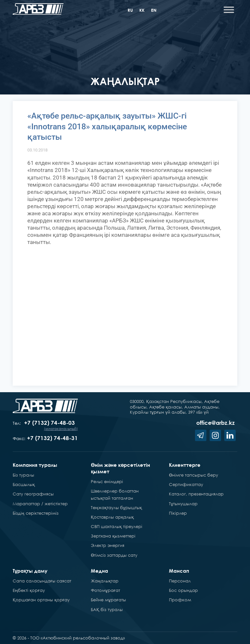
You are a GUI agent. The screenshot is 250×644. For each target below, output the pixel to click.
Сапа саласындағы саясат (42, 581)
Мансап (179, 571)
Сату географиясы (33, 494)
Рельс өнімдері (107, 481)
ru (130, 10)
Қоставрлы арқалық (112, 517)
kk (142, 10)
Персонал (180, 581)
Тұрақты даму (30, 571)
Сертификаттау (186, 484)
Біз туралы (23, 475)
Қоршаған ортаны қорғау (41, 600)
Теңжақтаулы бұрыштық (116, 508)
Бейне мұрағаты (108, 600)
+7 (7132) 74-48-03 (49, 423)
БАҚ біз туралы (107, 609)
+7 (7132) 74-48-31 (52, 438)
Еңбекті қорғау (29, 590)
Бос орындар (183, 590)
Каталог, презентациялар (196, 494)
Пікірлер (178, 513)
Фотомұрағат (105, 590)
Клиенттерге (185, 465)
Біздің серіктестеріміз (36, 513)
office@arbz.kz (215, 423)
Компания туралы (35, 465)
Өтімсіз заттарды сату (114, 555)
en (154, 10)
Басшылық (24, 484)
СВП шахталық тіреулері (117, 526)
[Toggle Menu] (229, 10)
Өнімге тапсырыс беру (194, 475)
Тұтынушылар (183, 504)
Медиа (99, 571)
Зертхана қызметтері (113, 536)
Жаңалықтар (105, 581)
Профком (180, 600)
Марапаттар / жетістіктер (40, 504)
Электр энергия (108, 545)
